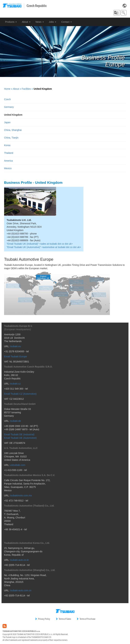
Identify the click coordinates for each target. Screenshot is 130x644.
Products (11, 22)
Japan (7, 122)
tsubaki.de (16, 421)
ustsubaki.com (18, 465)
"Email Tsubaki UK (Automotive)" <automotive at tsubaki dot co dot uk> (44, 247)
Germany (9, 107)
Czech (7, 99)
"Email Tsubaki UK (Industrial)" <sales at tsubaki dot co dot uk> (40, 244)
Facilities (26, 89)
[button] (117, 13)
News (40, 22)
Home (7, 89)
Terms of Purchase (86, 619)
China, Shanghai (13, 130)
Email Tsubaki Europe (15, 356)
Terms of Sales (63, 619)
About (26, 22)
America (8, 161)
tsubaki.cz (15, 384)
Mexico (8, 168)
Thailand (9, 153)
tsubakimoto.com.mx (21, 496)
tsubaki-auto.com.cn (21, 590)
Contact (67, 22)
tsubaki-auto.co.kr (20, 560)
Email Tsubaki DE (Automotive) (20, 438)
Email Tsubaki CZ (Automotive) (20, 394)
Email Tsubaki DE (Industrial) (19, 434)
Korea (7, 145)
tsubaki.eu (16, 346)
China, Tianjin (11, 138)
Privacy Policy (42, 619)
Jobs (53, 22)
